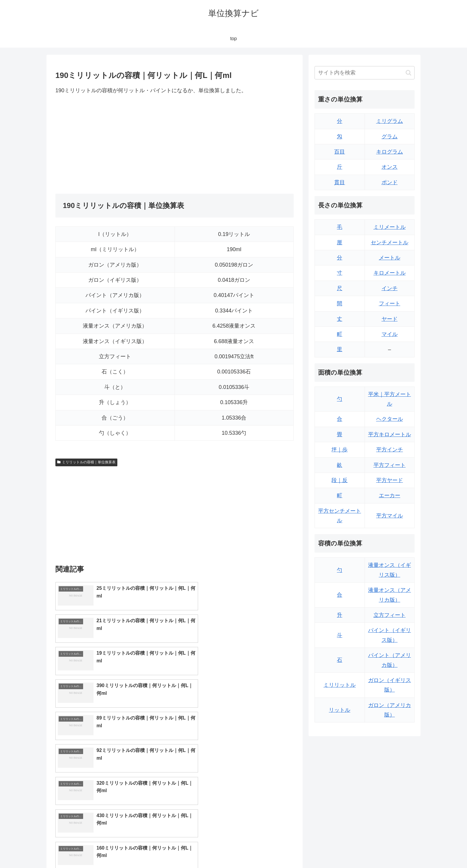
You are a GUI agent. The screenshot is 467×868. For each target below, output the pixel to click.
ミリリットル (340, 685)
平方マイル (390, 516)
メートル (390, 258)
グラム (390, 137)
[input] (365, 73)
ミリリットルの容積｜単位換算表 (86, 462)
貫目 (340, 182)
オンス (390, 167)
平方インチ (390, 450)
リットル (340, 710)
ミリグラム (390, 121)
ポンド (390, 182)
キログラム (390, 152)
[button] (408, 73)
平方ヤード (390, 480)
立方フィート (390, 615)
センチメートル (390, 243)
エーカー (390, 495)
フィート (390, 304)
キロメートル (390, 273)
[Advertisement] (115, 144)
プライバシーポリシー (394, 850)
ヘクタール (390, 419)
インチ (390, 288)
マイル (390, 334)
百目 (340, 152)
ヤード (390, 319)
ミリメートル (390, 227)
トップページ (354, 850)
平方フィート (390, 465)
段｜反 (340, 480)
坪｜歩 (340, 450)
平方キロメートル (390, 434)
